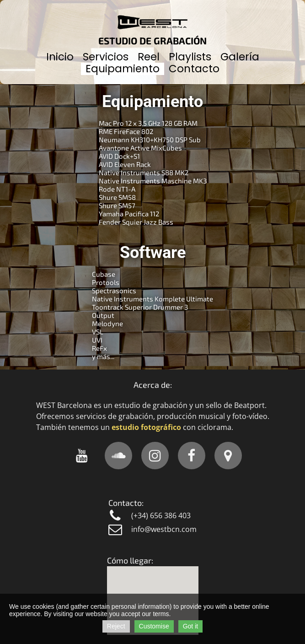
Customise (154, 626)
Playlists (190, 57)
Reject (116, 626)
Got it (190, 626)
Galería (240, 57)
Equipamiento (123, 69)
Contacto (194, 69)
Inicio (60, 57)
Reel (149, 57)
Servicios (106, 57)
